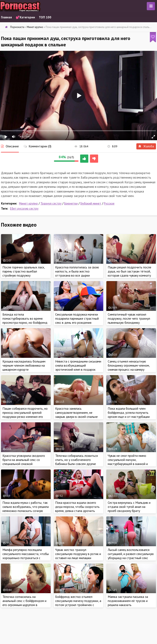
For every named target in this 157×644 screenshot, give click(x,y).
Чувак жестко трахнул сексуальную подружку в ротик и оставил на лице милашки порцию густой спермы (78, 556)
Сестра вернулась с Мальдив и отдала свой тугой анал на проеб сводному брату (129, 507)
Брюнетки (71, 203)
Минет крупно (28, 203)
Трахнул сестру (51, 203)
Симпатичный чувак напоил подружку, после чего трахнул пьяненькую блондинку (129, 318)
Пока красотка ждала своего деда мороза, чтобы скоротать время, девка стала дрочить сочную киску (77, 509)
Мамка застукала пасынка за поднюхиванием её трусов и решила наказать (128, 601)
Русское (109, 203)
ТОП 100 (45, 17)
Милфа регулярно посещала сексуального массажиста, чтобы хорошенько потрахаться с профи (26, 556)
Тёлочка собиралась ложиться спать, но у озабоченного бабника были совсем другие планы (76, 462)
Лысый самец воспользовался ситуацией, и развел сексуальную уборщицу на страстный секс (131, 554)
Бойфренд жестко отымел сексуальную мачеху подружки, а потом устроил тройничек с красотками (78, 603)
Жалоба (146, 146)
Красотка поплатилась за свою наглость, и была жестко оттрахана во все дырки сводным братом (77, 273)
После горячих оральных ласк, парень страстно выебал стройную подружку (24, 271)
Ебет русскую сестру (24, 209)
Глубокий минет (91, 203)
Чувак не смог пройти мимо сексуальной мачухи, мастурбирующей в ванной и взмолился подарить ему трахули (128, 464)
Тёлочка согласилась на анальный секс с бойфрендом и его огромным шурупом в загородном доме (24, 603)
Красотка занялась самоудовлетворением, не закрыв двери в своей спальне (76, 413)
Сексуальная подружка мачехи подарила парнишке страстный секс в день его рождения (77, 318)
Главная (6, 17)
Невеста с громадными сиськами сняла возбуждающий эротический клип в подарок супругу (78, 367)
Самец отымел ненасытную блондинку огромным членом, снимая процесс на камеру (129, 365)
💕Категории (25, 17)
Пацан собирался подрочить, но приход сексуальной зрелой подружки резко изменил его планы (25, 415)
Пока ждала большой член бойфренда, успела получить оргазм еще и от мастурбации (129, 413)
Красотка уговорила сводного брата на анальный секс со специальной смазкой (24, 460)
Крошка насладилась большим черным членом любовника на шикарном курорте (24, 365)
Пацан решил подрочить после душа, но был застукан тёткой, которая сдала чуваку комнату (130, 271)
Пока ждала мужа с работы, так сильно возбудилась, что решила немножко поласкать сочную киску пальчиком (26, 509)
